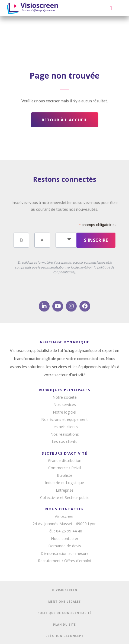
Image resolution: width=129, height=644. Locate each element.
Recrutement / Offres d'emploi (64, 561)
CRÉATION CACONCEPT (64, 636)
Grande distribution (65, 460)
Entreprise (65, 490)
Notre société (65, 397)
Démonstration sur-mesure (65, 553)
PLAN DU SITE (64, 625)
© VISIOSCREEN (65, 590)
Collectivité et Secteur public (65, 497)
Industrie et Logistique (64, 483)
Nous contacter (65, 539)
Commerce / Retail (65, 468)
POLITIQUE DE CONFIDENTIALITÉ (64, 613)
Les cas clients (64, 442)
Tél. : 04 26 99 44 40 (64, 531)
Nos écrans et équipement (64, 419)
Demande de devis (65, 546)
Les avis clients (65, 427)
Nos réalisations (65, 434)
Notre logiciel (64, 412)
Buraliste (65, 475)
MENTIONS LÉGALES (64, 602)
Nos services (65, 405)
